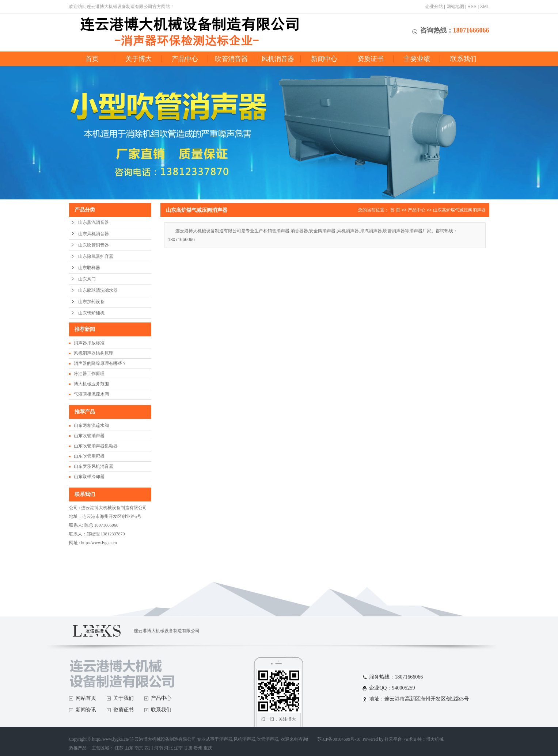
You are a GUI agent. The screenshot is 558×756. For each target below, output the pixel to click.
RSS (472, 7)
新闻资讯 (86, 710)
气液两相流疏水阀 (91, 394)
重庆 (208, 748)
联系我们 (463, 59)
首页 (92, 59)
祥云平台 (393, 739)
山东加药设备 (91, 302)
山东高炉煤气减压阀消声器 (459, 210)
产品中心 (185, 59)
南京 (139, 748)
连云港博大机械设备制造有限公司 (167, 631)
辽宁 (178, 748)
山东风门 (87, 279)
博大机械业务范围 (91, 384)
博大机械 (435, 739)
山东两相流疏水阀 (91, 425)
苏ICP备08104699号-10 (339, 739)
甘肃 (188, 748)
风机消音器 (278, 59)
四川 (149, 748)
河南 (159, 748)
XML (485, 7)
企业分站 (434, 7)
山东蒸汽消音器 (94, 222)
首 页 (395, 210)
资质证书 (371, 59)
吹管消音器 (231, 59)
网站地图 (455, 7)
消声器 (226, 739)
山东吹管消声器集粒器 (96, 446)
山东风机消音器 (94, 234)
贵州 (198, 748)
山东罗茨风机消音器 (94, 466)
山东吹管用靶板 (89, 456)
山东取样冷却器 (89, 477)
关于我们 (124, 698)
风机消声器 (244, 739)
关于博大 (138, 59)
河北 (168, 748)
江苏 (119, 748)
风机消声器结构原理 (94, 353)
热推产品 (78, 748)
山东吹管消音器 (94, 245)
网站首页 (86, 698)
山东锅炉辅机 (91, 313)
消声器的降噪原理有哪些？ (100, 363)
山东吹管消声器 (89, 436)
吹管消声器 (267, 739)
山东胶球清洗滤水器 (98, 290)
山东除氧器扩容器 (96, 256)
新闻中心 (324, 59)
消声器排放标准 (89, 343)
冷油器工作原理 (89, 374)
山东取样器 (89, 268)
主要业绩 (417, 59)
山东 (129, 748)
